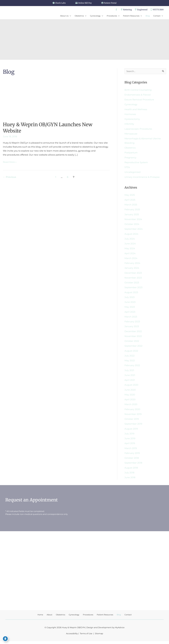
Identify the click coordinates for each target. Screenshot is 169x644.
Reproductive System (136, 163)
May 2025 (130, 196)
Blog (119, 618)
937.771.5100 (157, 10)
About (49, 618)
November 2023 (133, 279)
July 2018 (129, 475)
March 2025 (131, 206)
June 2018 (130, 480)
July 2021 (129, 372)
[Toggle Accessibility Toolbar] (5, 639)
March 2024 (131, 260)
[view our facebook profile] (116, 10)
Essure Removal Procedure (139, 100)
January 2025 (132, 216)
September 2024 (134, 230)
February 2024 (132, 265)
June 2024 (130, 245)
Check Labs (60, 3)
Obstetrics (130, 149)
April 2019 (130, 446)
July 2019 (129, 436)
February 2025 (132, 211)
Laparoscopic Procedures (138, 130)
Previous (9, 178)
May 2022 (130, 363)
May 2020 (130, 397)
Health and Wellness (136, 110)
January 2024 (132, 269)
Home (40, 618)
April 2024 (130, 255)
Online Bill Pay (85, 3)
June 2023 (130, 304)
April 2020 (130, 402)
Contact (128, 618)
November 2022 (133, 338)
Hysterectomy (132, 120)
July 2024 (130, 240)
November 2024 (133, 220)
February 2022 (132, 367)
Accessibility (72, 636)
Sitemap (99, 636)
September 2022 (133, 348)
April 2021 (130, 382)
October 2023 (132, 284)
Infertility (129, 125)
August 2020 (131, 387)
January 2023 (132, 328)
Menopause (131, 134)
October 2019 (132, 421)
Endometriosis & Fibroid (137, 95)
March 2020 (131, 407)
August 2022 (131, 353)
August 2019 (131, 431)
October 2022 (132, 343)
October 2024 (132, 225)
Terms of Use (86, 636)
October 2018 (132, 461)
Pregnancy (130, 158)
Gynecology (131, 105)
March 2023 (131, 318)
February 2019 (132, 456)
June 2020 (130, 392)
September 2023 (133, 289)
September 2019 (133, 426)
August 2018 (131, 470)
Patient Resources (105, 618)
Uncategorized (132, 173)
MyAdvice (120, 630)
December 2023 (133, 274)
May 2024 (130, 250)
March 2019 (131, 451)
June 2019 (130, 441)
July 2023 (130, 299)
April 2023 (130, 314)
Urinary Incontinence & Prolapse (142, 178)
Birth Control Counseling (138, 90)
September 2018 (133, 465)
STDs (127, 168)
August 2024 (131, 235)
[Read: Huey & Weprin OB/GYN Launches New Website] (53, 101)
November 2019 (133, 416)
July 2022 (130, 358)
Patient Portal (110, 3)
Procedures (88, 618)
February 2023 (132, 323)
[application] (70, 16)
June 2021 (130, 377)
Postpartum (131, 153)
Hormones (130, 115)
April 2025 (130, 201)
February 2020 (132, 412)
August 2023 (131, 294)
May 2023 (130, 309)
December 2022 (133, 333)
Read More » (10, 162)
